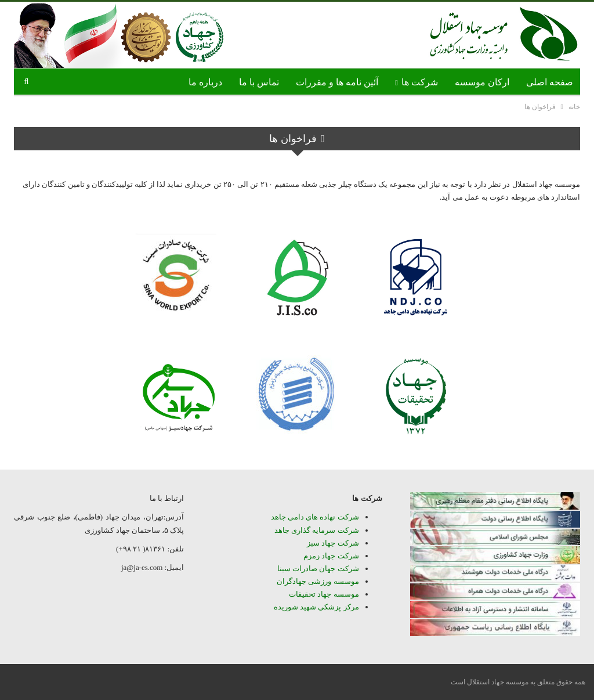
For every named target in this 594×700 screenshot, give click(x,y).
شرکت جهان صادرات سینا (318, 569)
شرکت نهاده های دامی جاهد (315, 517)
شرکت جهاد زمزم (331, 556)
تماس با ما (259, 82)
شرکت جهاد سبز (333, 543)
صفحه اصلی (550, 82)
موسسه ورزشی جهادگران (318, 581)
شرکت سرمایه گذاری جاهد (317, 530)
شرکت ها (420, 82)
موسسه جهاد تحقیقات (324, 594)
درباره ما (205, 82)
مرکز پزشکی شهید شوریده (316, 607)
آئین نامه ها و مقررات (337, 82)
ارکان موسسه (482, 82)
